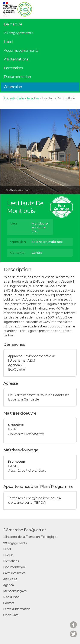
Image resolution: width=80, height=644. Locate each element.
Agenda (8, 585)
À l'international (17, 59)
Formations (11, 561)
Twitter (73, 631)
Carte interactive (28, 98)
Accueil (8, 98)
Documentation (17, 77)
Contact (9, 603)
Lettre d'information (17, 609)
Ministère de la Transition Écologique (30, 537)
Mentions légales (15, 591)
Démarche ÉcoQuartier (25, 530)
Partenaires (13, 68)
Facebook (73, 622)
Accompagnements (21, 50)
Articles (8, 579)
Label (8, 42)
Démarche (13, 24)
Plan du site (11, 597)
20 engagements (18, 33)
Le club (8, 555)
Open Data (11, 615)
